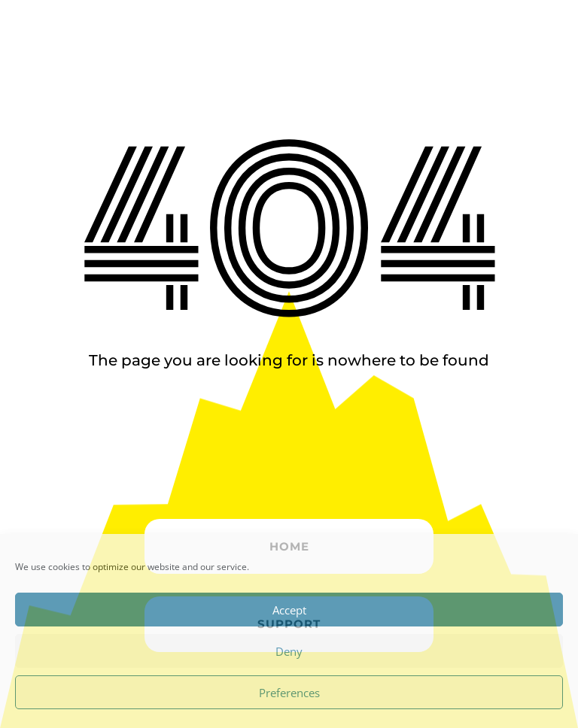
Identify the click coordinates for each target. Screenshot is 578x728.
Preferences (289, 693)
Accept (289, 610)
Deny (289, 651)
